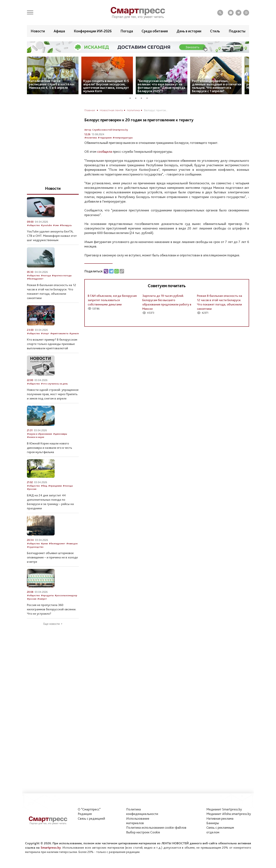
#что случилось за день (54, 384)
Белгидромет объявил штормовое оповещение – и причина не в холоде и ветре (52, 557)
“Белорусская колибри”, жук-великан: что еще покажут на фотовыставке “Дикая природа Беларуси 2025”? (161, 86)
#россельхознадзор (66, 595)
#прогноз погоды (62, 275)
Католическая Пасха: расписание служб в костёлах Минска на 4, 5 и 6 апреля (52, 84)
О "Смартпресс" (89, 809)
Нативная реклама (220, 818)
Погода (127, 31)
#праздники (55, 486)
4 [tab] (148, 98)
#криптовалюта (59, 333)
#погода (46, 275)
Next (246, 74)
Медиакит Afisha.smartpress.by (229, 814)
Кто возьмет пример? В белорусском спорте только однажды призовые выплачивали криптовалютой (52, 344)
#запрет (42, 599)
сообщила (105, 152)
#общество (33, 225)
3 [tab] (143, 98)
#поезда (68, 486)
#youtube (46, 225)
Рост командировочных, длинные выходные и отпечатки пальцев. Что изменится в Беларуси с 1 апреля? (217, 86)
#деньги (74, 333)
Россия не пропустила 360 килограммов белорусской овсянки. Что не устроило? (52, 609)
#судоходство (35, 547)
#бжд (44, 486)
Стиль (215, 31)
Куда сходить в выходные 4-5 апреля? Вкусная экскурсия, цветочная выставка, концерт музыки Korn (106, 86)
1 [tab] (131, 98)
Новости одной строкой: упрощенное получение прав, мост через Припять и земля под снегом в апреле (53, 394)
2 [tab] (137, 98)
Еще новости (51, 624)
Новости (38, 31)
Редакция (85, 814)
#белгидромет (35, 279)
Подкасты (237, 31)
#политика (91, 138)
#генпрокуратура (123, 138)
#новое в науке (36, 437)
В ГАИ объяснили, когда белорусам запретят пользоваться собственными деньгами (112, 300)
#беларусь (66, 225)
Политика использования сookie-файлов (156, 827)
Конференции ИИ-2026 (93, 31)
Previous (30, 74)
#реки (44, 543)
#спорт (45, 333)
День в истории (189, 31)
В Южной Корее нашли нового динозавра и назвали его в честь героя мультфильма (50, 448)
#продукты (47, 595)
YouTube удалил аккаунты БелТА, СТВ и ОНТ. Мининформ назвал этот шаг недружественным (52, 236)
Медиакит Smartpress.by (224, 809)
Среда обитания (155, 31)
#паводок (72, 543)
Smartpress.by (51, 847)
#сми (56, 225)
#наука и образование (40, 434)
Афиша (59, 31)
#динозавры (60, 434)
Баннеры (213, 823)
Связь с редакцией (91, 818)
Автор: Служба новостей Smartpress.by (106, 130)
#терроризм (105, 138)
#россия (32, 489)
